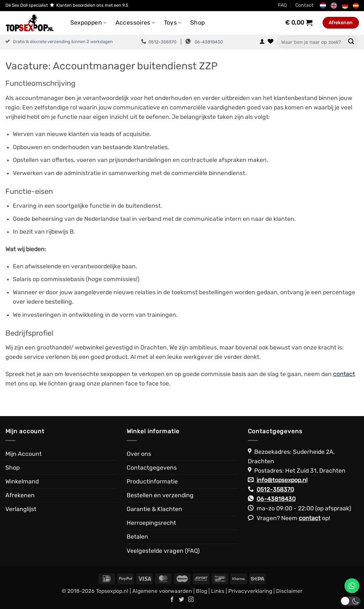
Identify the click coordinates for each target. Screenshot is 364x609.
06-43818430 (209, 42)
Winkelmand (22, 481)
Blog (202, 591)
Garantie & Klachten (154, 509)
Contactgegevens (152, 468)
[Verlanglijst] (271, 42)
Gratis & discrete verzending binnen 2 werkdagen (63, 42)
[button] (262, 42)
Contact (304, 5)
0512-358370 (162, 42)
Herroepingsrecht (151, 523)
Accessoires (135, 23)
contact (310, 518)
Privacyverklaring (250, 591)
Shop (197, 23)
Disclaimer (289, 591)
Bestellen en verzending (160, 495)
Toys (173, 23)
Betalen (137, 537)
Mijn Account (24, 454)
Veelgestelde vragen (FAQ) (163, 551)
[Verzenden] (351, 42)
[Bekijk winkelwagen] (299, 23)
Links (218, 591)
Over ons (139, 454)
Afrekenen (20, 495)
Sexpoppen (89, 23)
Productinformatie (152, 481)
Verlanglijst (21, 509)
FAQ (283, 5)
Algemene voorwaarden (162, 591)
